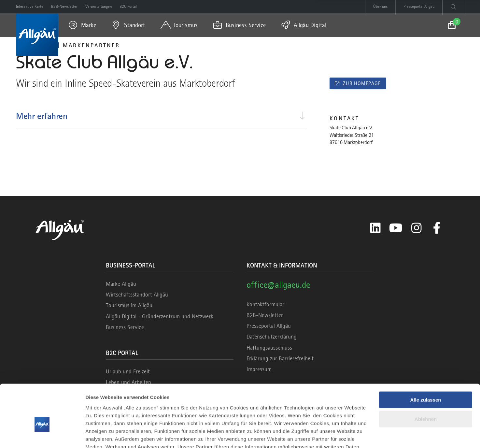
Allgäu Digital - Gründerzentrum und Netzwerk (160, 316)
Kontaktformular (265, 304)
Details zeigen (102, 435)
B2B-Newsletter (265, 315)
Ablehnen (426, 382)
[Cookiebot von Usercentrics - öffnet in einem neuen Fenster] (42, 435)
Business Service (125, 327)
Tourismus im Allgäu (129, 305)
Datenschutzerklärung (272, 337)
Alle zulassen (425, 363)
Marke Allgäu (121, 284)
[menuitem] (82, 25)
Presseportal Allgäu (269, 326)
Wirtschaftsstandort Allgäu (137, 295)
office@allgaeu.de (278, 285)
